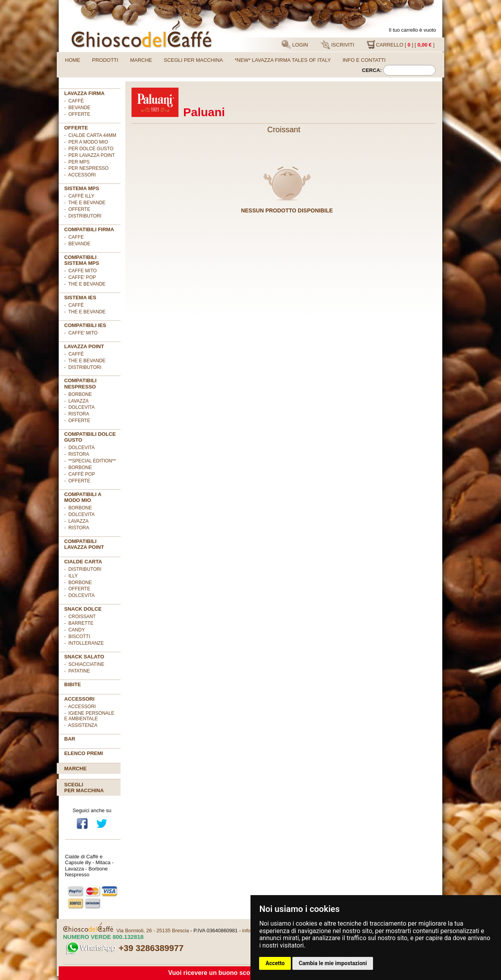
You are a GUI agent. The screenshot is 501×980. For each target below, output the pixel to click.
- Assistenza (81, 725)
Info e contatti (364, 60)
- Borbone (78, 394)
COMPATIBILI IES (85, 325)
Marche (141, 60)
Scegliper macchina (84, 788)
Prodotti (105, 60)
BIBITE (73, 684)
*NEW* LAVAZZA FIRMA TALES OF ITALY (283, 60)
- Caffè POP (80, 474)
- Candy (75, 630)
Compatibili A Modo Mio (83, 497)
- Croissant (80, 617)
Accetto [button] (275, 963)
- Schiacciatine (84, 664)
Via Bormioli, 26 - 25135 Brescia (152, 931)
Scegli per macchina (194, 60)
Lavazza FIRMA (84, 93)
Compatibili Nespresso (80, 383)
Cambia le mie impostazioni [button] (333, 963)
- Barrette (79, 623)
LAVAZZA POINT (84, 346)
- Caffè (74, 101)
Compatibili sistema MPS (82, 260)
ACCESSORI (79, 699)
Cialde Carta (83, 562)
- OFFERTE (77, 114)
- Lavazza (76, 401)
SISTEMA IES (80, 298)
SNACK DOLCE (83, 609)
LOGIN (295, 45)
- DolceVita (79, 407)
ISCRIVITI (337, 45)
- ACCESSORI (80, 175)
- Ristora (77, 414)
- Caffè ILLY (79, 196)
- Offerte (77, 209)
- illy (71, 576)
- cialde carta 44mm (90, 135)
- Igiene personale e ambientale (89, 716)
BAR (70, 739)
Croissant (284, 129)
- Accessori (80, 707)
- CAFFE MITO (80, 271)
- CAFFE (74, 237)
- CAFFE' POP (80, 277)
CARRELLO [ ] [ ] (400, 45)
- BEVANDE (77, 244)
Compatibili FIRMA (89, 229)
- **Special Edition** (90, 461)
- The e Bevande (85, 203)
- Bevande (77, 108)
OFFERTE (76, 128)
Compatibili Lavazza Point (84, 544)
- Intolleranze (84, 643)
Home (73, 60)
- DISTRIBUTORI (83, 569)
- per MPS (77, 162)
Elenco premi (84, 753)
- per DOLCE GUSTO (89, 149)
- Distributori (83, 216)
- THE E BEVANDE (85, 284)
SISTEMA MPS (82, 188)
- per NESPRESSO (86, 168)
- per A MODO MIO (86, 142)
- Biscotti (77, 637)
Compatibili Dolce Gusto (90, 437)
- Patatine (77, 671)
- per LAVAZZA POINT (90, 155)
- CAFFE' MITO (81, 333)
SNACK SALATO (84, 657)
